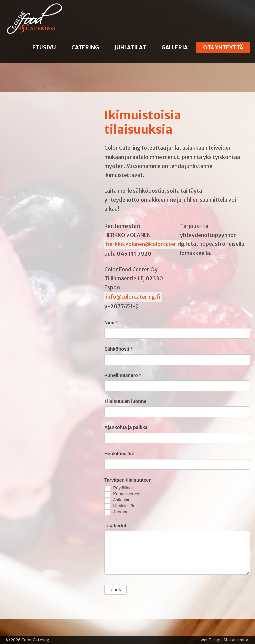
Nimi (111, 323)
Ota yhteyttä (223, 47)
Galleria (174, 47)
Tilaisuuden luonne (125, 401)
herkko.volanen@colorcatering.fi (148, 244)
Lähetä (115, 590)
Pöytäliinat (119, 488)
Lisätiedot (115, 526)
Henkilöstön (120, 506)
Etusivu (44, 47)
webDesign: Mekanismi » (225, 640)
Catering (85, 47)
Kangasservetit (123, 494)
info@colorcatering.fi (133, 297)
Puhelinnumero (123, 375)
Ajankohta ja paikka (126, 427)
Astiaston (117, 500)
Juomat (116, 512)
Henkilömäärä (120, 454)
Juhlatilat (130, 47)
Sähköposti (118, 349)
